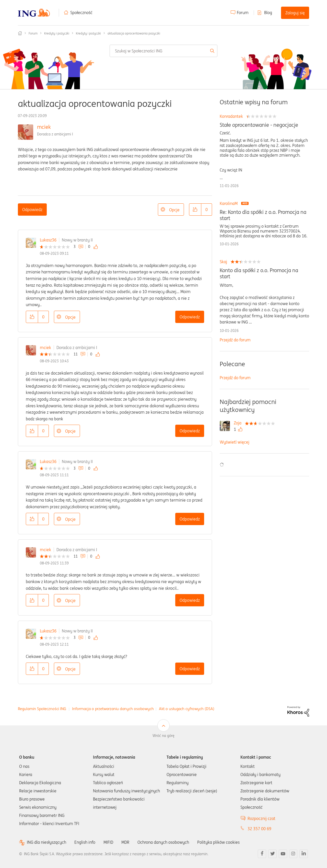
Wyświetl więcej (235, 442)
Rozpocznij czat (261, 818)
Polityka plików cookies (218, 842)
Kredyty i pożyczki (57, 33)
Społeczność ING (20, 33)
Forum (243, 13)
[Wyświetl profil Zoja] (239, 423)
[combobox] (163, 51)
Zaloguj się (295, 13)
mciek (44, 127)
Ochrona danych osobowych (163, 842)
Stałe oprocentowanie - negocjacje (259, 125)
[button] (195, 210)
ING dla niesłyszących (46, 842)
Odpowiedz (32, 210)
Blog (268, 13)
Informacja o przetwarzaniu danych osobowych (113, 709)
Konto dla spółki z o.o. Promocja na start (259, 273)
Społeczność (81, 13)
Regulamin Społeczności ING (42, 709)
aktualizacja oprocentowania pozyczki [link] (134, 33)
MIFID (108, 842)
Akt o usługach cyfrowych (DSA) (187, 709)
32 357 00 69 (259, 829)
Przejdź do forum (235, 340)
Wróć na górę (163, 736)
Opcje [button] (174, 210)
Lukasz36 (48, 240)
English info (85, 842)
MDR (125, 842)
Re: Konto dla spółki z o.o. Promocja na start (263, 215)
